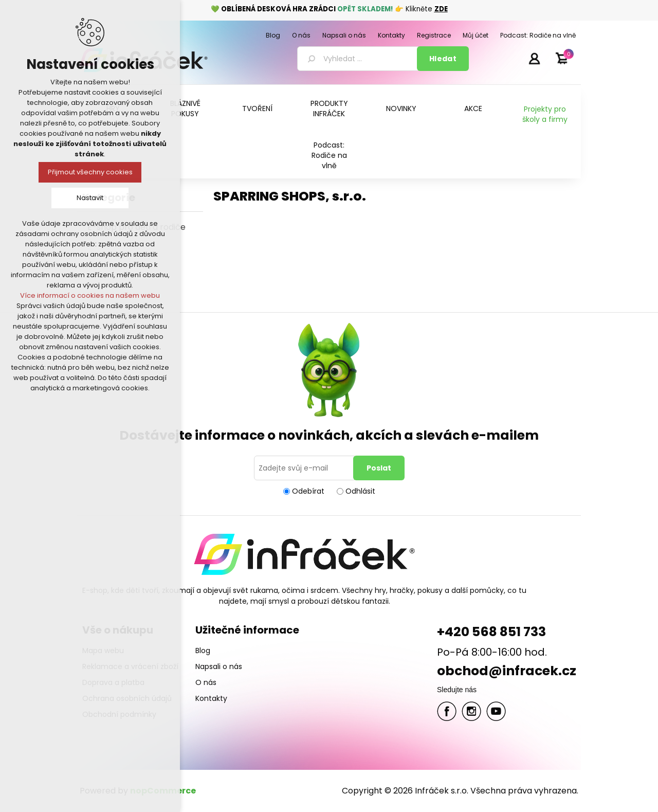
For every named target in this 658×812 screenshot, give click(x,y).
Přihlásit (534, 58)
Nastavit (90, 198)
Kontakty (211, 698)
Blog (203, 651)
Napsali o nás (219, 666)
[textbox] (359, 59)
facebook (447, 711)
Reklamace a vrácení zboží (130, 666)
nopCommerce (163, 791)
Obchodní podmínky (119, 714)
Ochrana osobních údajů (127, 698)
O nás (206, 682)
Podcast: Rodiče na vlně (329, 155)
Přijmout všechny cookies (90, 172)
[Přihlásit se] (305, 468)
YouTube (496, 711)
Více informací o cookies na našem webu (90, 295)
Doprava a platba (113, 682)
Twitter (471, 711)
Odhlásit (360, 491)
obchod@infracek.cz (507, 671)
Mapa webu (103, 651)
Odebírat (308, 491)
